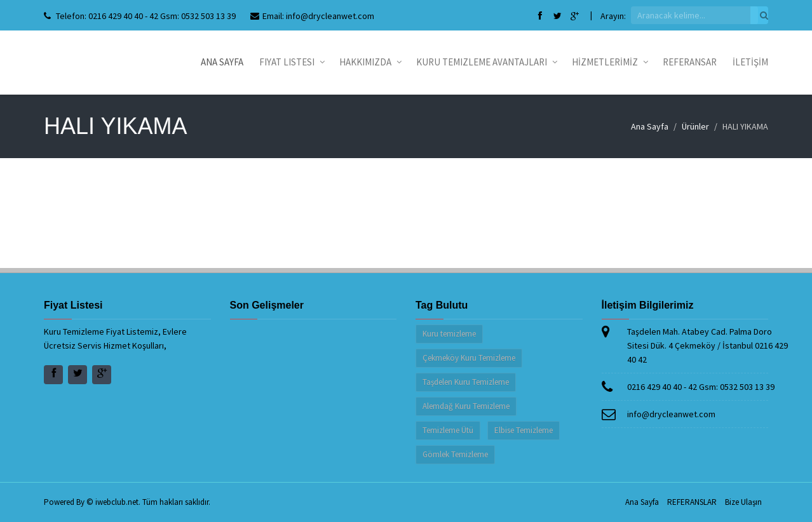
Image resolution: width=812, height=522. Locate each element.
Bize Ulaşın (743, 502)
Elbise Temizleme (524, 430)
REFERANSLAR (692, 502)
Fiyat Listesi (291, 62)
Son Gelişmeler (267, 305)
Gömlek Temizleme (455, 454)
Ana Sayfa (222, 62)
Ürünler (695, 126)
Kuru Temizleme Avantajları (486, 62)
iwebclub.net (117, 502)
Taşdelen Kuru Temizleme (466, 382)
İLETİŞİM (750, 62)
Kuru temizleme (449, 334)
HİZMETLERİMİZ (609, 62)
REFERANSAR (690, 62)
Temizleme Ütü (448, 430)
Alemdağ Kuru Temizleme (466, 406)
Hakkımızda (370, 62)
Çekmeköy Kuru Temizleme (469, 358)
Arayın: (613, 16)
